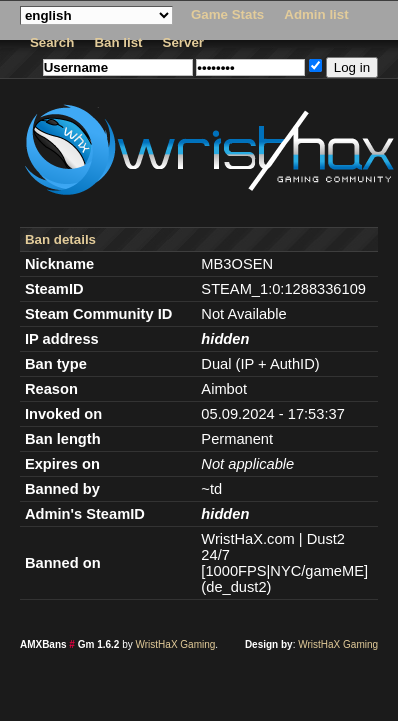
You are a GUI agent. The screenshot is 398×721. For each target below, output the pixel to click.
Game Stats (227, 14)
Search (52, 42)
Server (184, 42)
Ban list (118, 42)
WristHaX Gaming (176, 644)
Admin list (316, 14)
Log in (352, 67)
